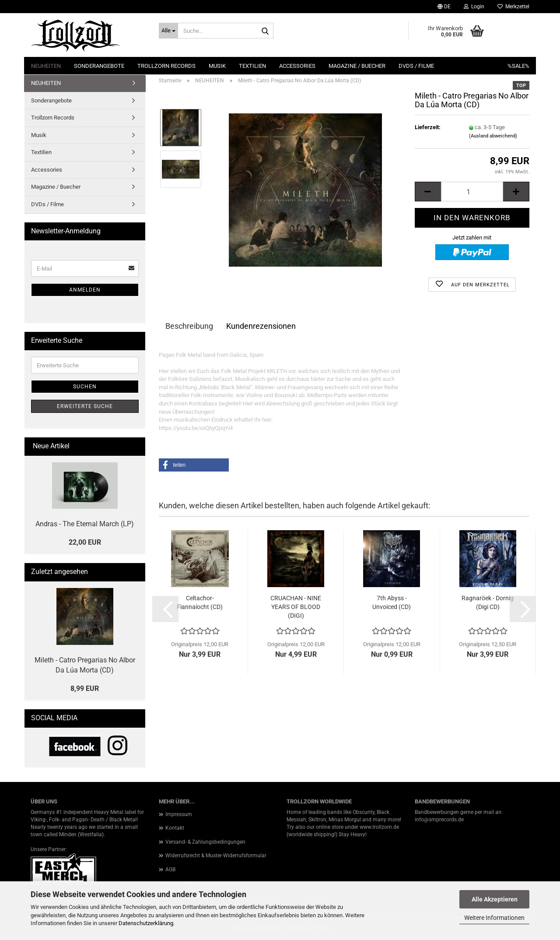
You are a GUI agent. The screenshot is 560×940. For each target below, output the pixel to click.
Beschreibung (189, 326)
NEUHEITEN (46, 66)
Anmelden (85, 290)
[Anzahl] (472, 192)
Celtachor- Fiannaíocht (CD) (200, 602)
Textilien (252, 66)
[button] (444, 7)
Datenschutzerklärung (146, 923)
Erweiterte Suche (85, 406)
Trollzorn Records (166, 66)
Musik (217, 66)
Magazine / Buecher (357, 66)
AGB (170, 870)
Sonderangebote (99, 66)
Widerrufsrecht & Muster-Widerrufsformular (216, 856)
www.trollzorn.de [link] (379, 827)
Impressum (179, 814)
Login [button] (474, 7)
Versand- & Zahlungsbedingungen (205, 842)
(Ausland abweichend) (493, 136)
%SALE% (518, 66)
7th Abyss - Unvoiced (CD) (392, 602)
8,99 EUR (85, 688)
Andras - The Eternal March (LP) (85, 524)
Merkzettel (513, 7)
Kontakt (175, 828)
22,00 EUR (85, 542)
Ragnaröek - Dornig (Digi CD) (488, 602)
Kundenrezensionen (261, 326)
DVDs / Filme (416, 66)
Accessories (297, 66)
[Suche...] (168, 31)
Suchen (85, 387)
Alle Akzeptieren (495, 899)
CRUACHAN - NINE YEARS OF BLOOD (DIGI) (296, 607)
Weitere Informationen (494, 918)
